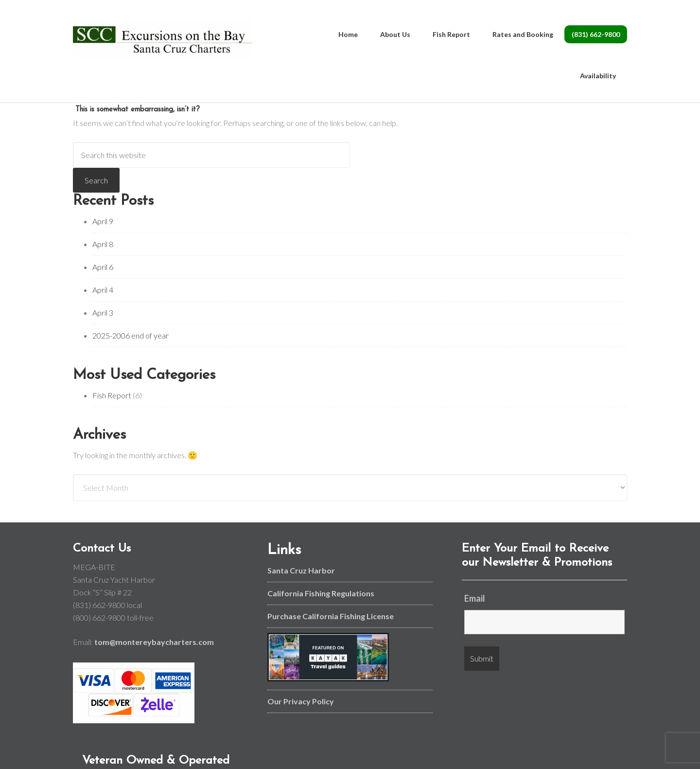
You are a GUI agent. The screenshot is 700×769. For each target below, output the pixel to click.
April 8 (103, 244)
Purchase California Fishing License (331, 616)
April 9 (103, 221)
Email (475, 598)
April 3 (103, 313)
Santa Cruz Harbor (301, 570)
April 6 (103, 267)
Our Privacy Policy (301, 701)
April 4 (103, 290)
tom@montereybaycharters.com (154, 642)
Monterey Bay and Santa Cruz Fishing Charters (163, 39)
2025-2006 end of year (131, 335)
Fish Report (112, 395)
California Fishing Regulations (321, 593)
